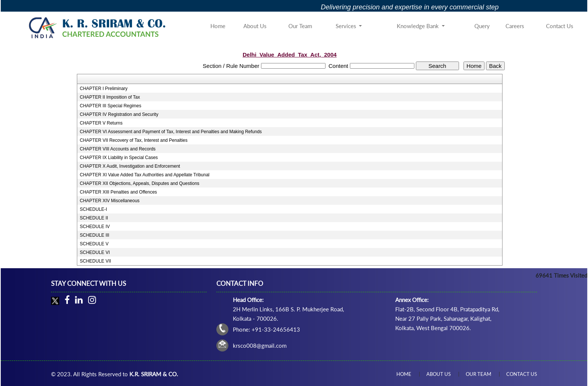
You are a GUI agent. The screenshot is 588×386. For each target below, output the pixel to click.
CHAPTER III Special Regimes (111, 106)
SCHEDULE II (94, 218)
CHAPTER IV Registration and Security (119, 114)
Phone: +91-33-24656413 (266, 329)
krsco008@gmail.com (260, 345)
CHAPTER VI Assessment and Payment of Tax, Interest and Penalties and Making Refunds (171, 132)
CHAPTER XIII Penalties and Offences (118, 192)
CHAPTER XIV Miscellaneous (110, 201)
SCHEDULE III (95, 235)
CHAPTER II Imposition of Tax (110, 97)
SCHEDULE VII (95, 261)
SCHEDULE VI (95, 252)
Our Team (300, 26)
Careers (515, 26)
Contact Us (560, 26)
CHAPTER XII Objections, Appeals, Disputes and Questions (140, 183)
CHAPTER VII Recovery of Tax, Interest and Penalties (134, 140)
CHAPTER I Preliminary (104, 89)
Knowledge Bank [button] (418, 26)
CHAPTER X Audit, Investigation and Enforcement (130, 166)
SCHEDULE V (94, 244)
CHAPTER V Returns (101, 123)
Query (482, 26)
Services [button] (347, 26)
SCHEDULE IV (95, 227)
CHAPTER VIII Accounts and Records (118, 149)
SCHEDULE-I (94, 209)
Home (218, 26)
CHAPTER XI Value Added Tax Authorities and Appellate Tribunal (145, 175)
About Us (255, 26)
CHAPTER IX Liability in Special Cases (119, 158)
